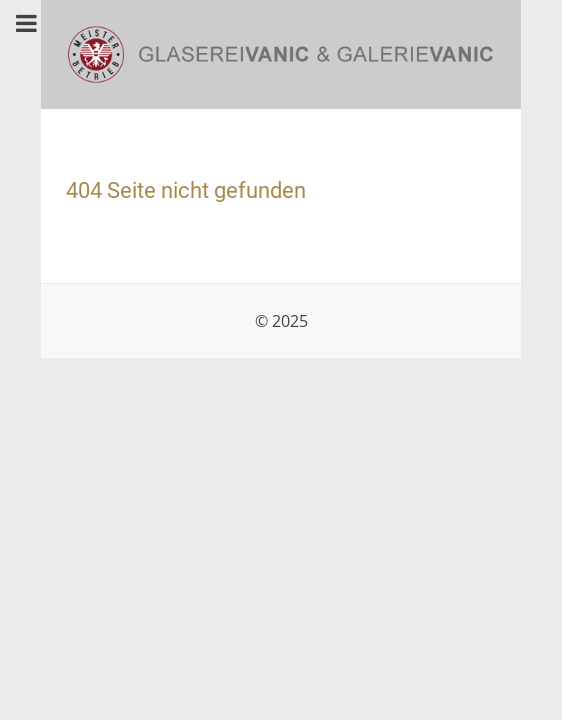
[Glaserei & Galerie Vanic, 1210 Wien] (281, 53)
